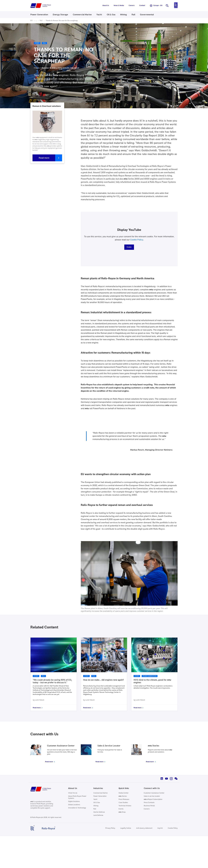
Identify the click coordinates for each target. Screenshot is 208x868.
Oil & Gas (97, 803)
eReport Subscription (153, 799)
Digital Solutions (74, 802)
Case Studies (123, 803)
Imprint (160, 828)
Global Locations (74, 805)
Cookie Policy (137, 240)
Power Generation (100, 796)
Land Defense (98, 815)
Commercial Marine (100, 793)
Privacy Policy (110, 828)
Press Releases (124, 799)
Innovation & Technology (77, 808)
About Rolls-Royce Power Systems (77, 797)
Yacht (95, 799)
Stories (123, 796)
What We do (73, 793)
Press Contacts (149, 803)
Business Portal (149, 806)
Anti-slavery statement (144, 828)
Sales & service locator (152, 796)
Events (121, 809)
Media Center (124, 793)
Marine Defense (99, 812)
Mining (96, 806)
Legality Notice (126, 828)
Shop (122, 812)
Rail (95, 809)
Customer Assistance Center (154, 793)
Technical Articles (125, 806)
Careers (147, 809)
